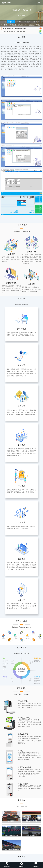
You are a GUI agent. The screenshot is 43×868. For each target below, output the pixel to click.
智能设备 (39, 25)
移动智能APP (22, 25)
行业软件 (19, 22)
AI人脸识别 (5, 25)
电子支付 (31, 25)
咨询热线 (7, 865)
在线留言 (36, 865)
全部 (5, 22)
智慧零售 (11, 22)
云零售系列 (27, 22)
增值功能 (13, 25)
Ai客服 (21, 865)
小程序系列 (36, 22)
